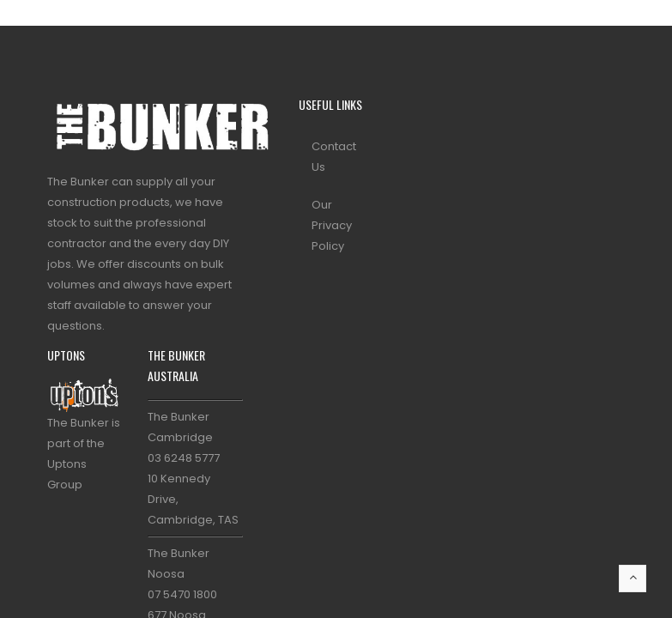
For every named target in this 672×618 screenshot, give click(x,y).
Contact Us (334, 157)
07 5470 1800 (182, 594)
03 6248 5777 (184, 458)
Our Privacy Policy (332, 225)
